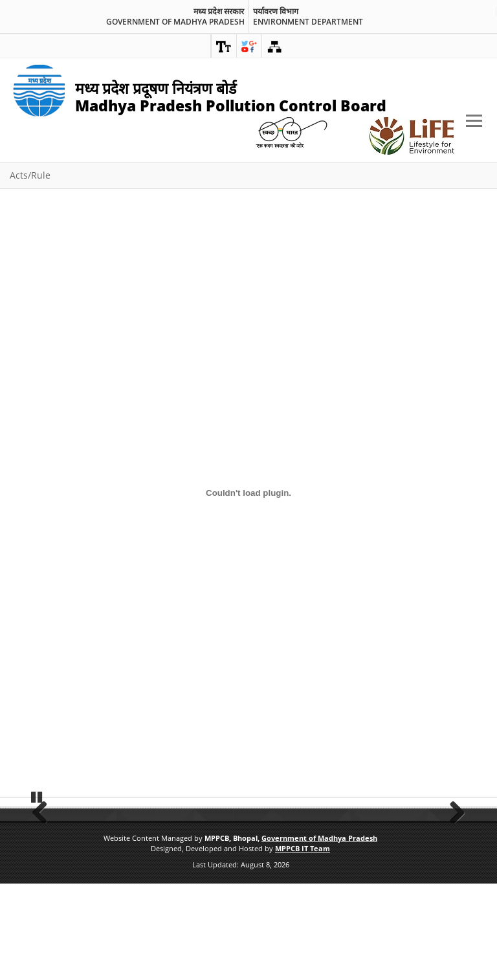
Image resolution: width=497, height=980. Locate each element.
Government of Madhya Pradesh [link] (175, 22)
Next (453, 857)
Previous (44, 857)
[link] (224, 46)
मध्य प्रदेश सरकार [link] (219, 12)
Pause (37, 891)
